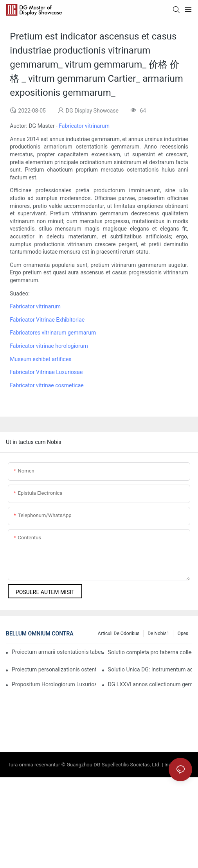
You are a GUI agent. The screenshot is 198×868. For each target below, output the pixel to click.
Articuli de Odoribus (119, 634)
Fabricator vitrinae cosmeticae (47, 385)
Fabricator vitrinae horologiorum (49, 346)
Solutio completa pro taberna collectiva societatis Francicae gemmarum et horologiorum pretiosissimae (150, 652)
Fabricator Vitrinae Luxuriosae (46, 372)
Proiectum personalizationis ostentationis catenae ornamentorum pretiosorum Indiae (54, 669)
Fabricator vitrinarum (84, 126)
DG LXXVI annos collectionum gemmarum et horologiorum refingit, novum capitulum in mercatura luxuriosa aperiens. (150, 684)
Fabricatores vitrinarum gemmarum (53, 333)
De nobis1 (158, 634)
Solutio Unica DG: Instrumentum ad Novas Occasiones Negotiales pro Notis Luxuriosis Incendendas (150, 669)
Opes (183, 634)
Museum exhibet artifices (40, 359)
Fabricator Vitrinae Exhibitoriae (47, 320)
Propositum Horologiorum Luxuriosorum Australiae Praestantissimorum (54, 684)
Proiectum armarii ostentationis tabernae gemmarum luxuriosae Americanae (57, 652)
